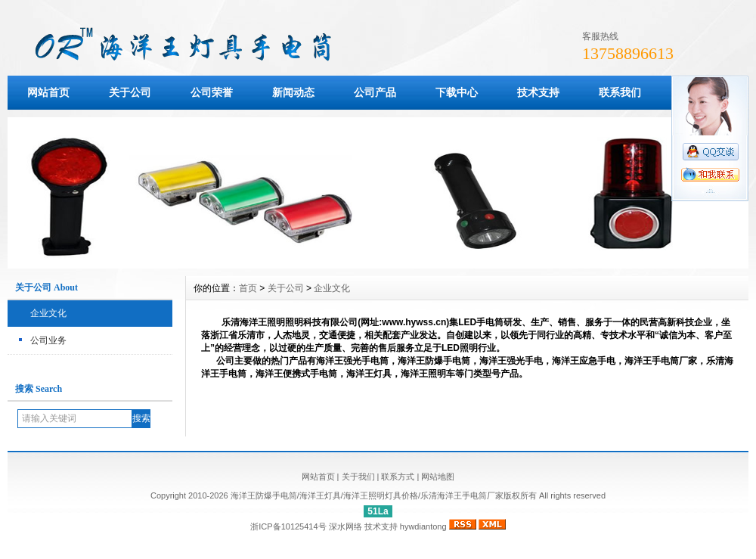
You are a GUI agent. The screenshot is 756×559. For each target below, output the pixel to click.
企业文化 (48, 313)
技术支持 (538, 92)
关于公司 (130, 92)
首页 (248, 288)
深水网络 (345, 526)
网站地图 (438, 477)
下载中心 (457, 92)
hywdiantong (423, 526)
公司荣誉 (212, 92)
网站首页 (48, 92)
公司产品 (375, 92)
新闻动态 (293, 92)
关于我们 (358, 477)
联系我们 (620, 92)
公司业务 (48, 340)
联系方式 (398, 477)
